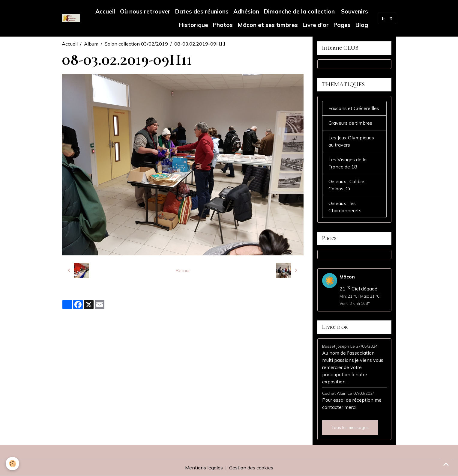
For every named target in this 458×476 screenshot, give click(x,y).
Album (91, 44)
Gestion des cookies (251, 468)
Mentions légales (204, 468)
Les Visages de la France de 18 (347, 163)
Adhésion (246, 11)
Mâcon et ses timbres (268, 25)
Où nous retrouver (145, 11)
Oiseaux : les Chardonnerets (345, 207)
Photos (223, 25)
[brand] (71, 18)
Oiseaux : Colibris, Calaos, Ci (347, 185)
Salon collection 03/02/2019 (136, 44)
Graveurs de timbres (350, 123)
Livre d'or (316, 25)
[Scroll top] (446, 464)
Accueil (105, 11)
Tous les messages (350, 427)
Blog (362, 25)
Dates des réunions (202, 11)
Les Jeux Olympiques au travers (351, 141)
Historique (194, 25)
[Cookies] (13, 464)
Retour (183, 270)
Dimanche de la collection (299, 11)
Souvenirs (354, 11)
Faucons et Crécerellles (354, 108)
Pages (342, 25)
